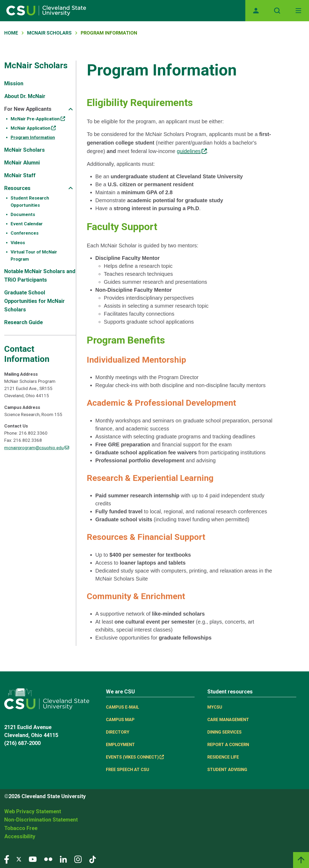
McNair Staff (20, 175)
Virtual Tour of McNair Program (34, 255)
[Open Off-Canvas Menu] (298, 11)
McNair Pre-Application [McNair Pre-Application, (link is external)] (38, 119)
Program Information (33, 137)
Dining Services (224, 732)
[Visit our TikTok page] (93, 859)
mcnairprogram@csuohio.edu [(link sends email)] (37, 448)
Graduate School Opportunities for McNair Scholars (35, 301)
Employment (120, 745)
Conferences (25, 233)
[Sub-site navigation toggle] (71, 109)
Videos (18, 243)
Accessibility (20, 836)
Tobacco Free (21, 828)
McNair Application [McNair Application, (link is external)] (33, 128)
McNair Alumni (22, 163)
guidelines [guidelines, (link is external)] (192, 151)
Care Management (228, 720)
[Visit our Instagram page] (78, 859)
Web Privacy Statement (33, 811)
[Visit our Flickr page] (48, 859)
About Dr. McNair (25, 96)
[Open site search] (277, 11)
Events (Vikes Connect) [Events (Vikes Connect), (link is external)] (135, 757)
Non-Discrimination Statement (41, 820)
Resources (17, 188)
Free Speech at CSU (128, 770)
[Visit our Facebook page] (7, 859)
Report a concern (228, 745)
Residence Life (223, 757)
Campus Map (120, 720)
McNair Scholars (49, 33)
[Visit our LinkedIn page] (63, 859)
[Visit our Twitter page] (19, 859)
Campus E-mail (123, 707)
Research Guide (23, 322)
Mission (14, 83)
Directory (118, 732)
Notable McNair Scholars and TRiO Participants (40, 276)
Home (11, 33)
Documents (23, 214)
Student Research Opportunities (30, 202)
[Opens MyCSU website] (256, 11)
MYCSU (215, 707)
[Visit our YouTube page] (33, 859)
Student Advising (227, 770)
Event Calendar (27, 224)
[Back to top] (301, 860)
